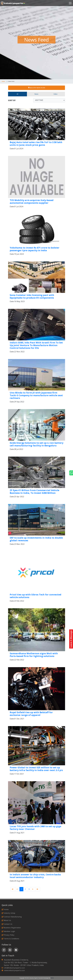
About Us (6, 920)
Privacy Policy (8, 935)
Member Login (8, 931)
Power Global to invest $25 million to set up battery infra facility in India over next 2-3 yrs (36, 769)
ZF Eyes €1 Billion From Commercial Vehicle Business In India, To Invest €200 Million (34, 492)
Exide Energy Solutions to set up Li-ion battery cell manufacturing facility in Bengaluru (36, 444)
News (36, 94)
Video (56, 94)
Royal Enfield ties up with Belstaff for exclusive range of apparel (31, 714)
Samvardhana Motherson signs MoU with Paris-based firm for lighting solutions (34, 655)
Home (3, 81)
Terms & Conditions (10, 939)
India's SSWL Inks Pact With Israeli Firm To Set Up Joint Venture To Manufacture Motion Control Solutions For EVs (36, 345)
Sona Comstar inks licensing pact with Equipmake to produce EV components (32, 296)
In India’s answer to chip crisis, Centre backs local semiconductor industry (35, 876)
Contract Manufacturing (12, 917)
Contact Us (7, 924)
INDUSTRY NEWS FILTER (37, 88)
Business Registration (11, 928)
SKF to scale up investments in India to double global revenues (36, 539)
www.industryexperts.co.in (14, 970)
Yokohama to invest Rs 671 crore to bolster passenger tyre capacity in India (35, 249)
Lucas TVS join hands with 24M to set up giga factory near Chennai (35, 828)
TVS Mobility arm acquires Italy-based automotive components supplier (32, 202)
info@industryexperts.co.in (14, 968)
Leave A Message (71, 639)
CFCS (52, 978)
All (17, 94)
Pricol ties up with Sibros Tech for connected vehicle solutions (35, 596)
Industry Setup (8, 913)
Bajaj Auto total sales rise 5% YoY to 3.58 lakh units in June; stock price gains (36, 144)
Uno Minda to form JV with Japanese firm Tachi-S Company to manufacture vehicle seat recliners (36, 395)
